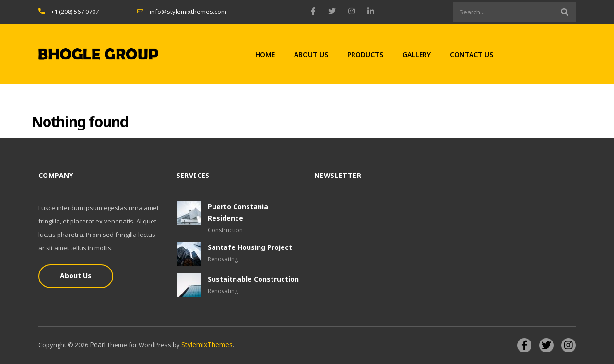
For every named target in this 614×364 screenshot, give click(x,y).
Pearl (98, 345)
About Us (311, 54)
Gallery (417, 54)
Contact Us (472, 54)
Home (265, 54)
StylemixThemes (207, 345)
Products (365, 54)
